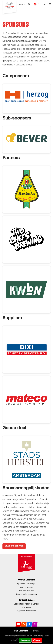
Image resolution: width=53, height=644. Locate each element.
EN (37, 4)
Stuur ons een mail (14, 546)
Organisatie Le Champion (26, 584)
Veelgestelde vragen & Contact (27, 604)
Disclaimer (26, 607)
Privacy (36, 631)
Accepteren (25, 640)
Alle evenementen (26, 590)
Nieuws (22, 4)
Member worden (26, 587)
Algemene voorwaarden (27, 611)
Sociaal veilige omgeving (26, 594)
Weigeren (37, 640)
